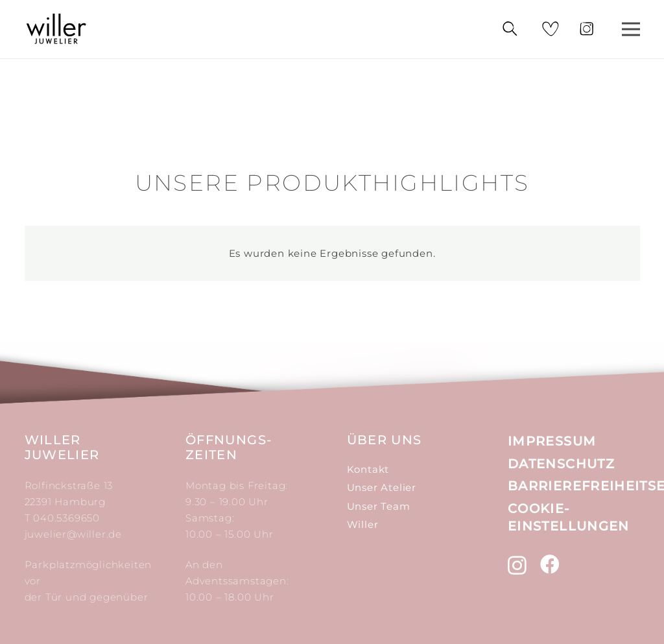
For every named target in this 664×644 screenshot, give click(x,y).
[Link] (57, 29)
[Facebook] (550, 564)
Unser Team (379, 506)
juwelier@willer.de (73, 534)
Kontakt (368, 469)
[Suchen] (509, 29)
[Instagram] (517, 565)
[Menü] (631, 29)
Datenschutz (561, 464)
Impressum (552, 441)
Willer (363, 524)
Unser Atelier (382, 487)
